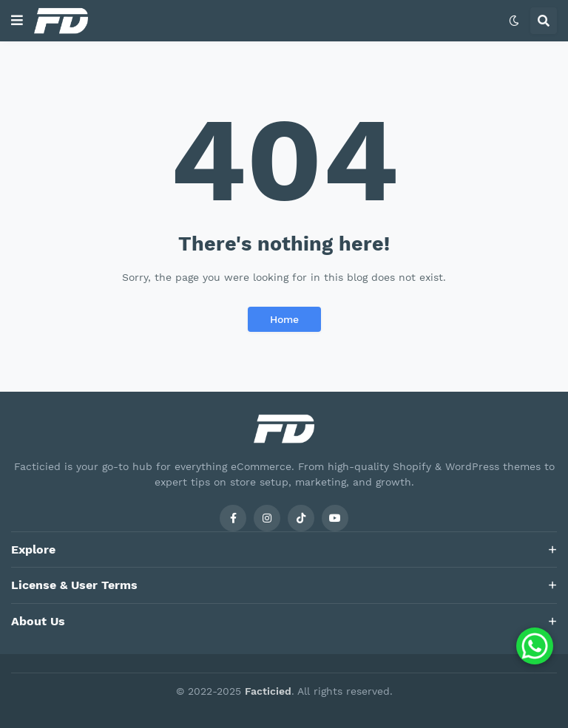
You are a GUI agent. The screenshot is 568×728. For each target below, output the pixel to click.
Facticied (268, 691)
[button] (17, 21)
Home (284, 319)
